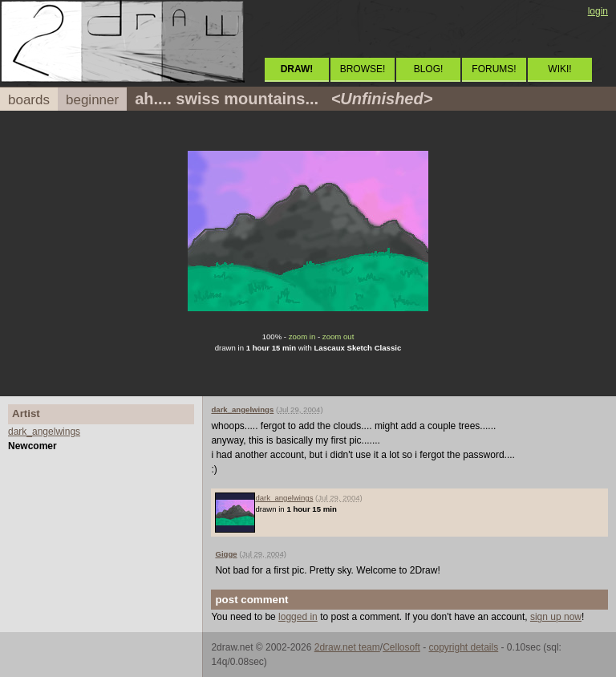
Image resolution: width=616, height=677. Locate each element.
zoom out (338, 336)
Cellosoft (401, 647)
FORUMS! (494, 69)
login (598, 11)
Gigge (226, 554)
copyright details (463, 647)
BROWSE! (363, 69)
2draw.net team (347, 647)
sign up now (556, 617)
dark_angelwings (44, 432)
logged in (298, 617)
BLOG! (429, 69)
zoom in (302, 336)
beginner (92, 100)
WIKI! (559, 69)
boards (29, 100)
